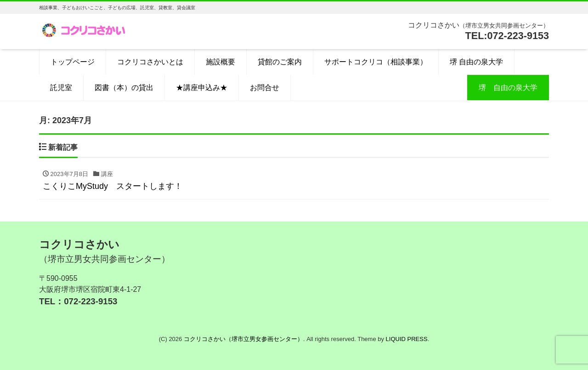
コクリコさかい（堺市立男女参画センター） (243, 339)
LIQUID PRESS (407, 339)
